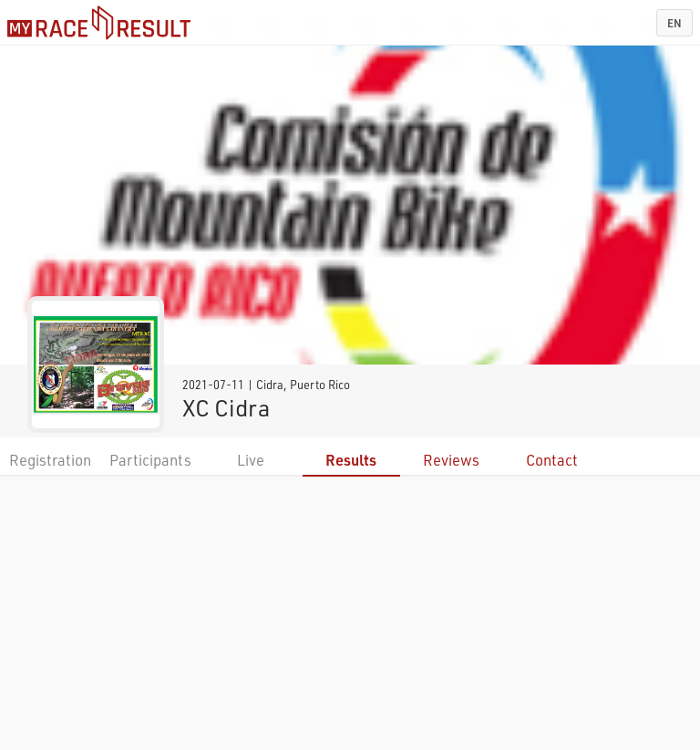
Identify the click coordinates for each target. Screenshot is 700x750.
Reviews (451, 460)
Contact (552, 460)
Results (351, 460)
